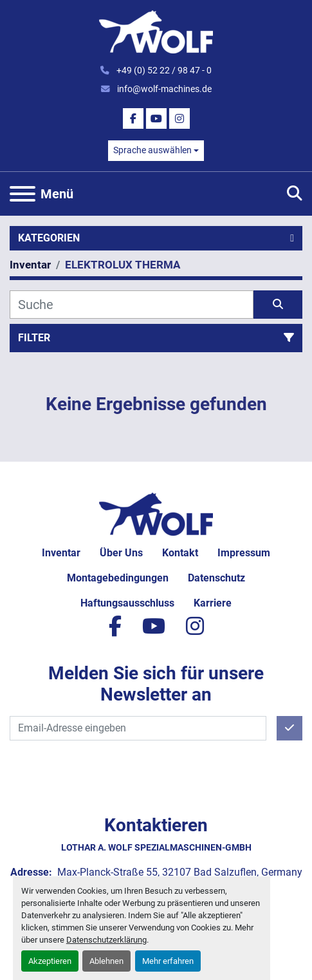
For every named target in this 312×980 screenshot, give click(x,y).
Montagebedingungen (118, 578)
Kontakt (180, 553)
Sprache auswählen (152, 150)
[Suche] (132, 305)
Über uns (121, 553)
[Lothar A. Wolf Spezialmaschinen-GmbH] (156, 513)
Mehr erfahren (168, 961)
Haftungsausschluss (127, 603)
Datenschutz (216, 578)
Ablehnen (106, 961)
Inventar (61, 553)
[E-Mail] (138, 728)
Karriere (213, 603)
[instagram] (179, 118)
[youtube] (156, 118)
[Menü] (23, 194)
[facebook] (133, 118)
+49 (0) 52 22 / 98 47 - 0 (163, 70)
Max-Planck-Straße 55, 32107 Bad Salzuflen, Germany (179, 872)
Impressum (244, 553)
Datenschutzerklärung (106, 940)
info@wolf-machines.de (163, 89)
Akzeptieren (50, 961)
